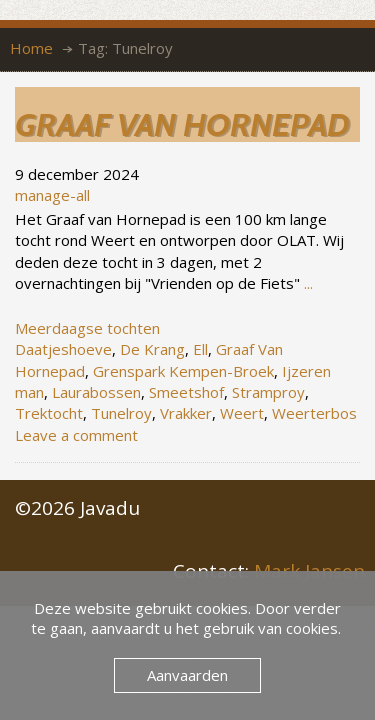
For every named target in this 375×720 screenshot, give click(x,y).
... (308, 283)
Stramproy (268, 392)
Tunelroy (121, 413)
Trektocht (49, 413)
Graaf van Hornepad (182, 124)
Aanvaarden (187, 675)
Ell (200, 349)
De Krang (152, 349)
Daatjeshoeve (63, 349)
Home (31, 48)
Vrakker (186, 413)
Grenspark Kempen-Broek (183, 371)
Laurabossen (96, 392)
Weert (242, 413)
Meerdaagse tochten (87, 328)
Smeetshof (186, 392)
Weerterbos (314, 413)
